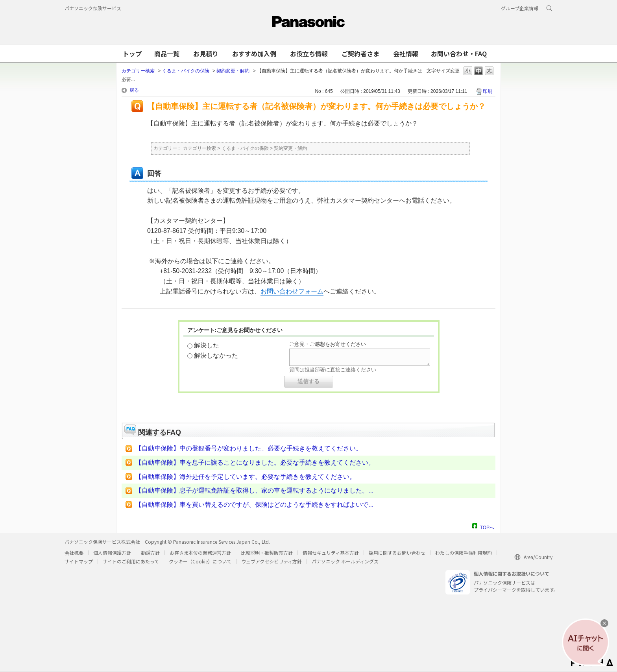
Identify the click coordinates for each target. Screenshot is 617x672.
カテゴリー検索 (138, 71)
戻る (134, 90)
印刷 (488, 91)
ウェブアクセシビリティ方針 (272, 561)
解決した (207, 345)
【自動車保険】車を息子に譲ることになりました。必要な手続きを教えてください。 (255, 462)
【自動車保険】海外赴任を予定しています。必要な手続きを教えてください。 (246, 477)
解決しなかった (216, 355)
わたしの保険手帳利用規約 (464, 553)
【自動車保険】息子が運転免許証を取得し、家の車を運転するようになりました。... (254, 490)
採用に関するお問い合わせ (397, 553)
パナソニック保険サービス (93, 8)
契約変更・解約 (233, 71)
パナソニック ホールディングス (345, 561)
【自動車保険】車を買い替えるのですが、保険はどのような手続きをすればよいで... (254, 505)
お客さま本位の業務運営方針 (200, 553)
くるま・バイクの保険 (186, 71)
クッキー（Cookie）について (200, 561)
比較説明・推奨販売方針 (267, 553)
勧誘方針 (150, 553)
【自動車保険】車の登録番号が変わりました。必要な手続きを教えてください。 (249, 448)
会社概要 (74, 553)
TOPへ (487, 527)
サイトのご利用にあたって (131, 561)
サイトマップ (79, 561)
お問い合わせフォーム (292, 291)
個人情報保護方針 (112, 553)
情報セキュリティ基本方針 (331, 553)
